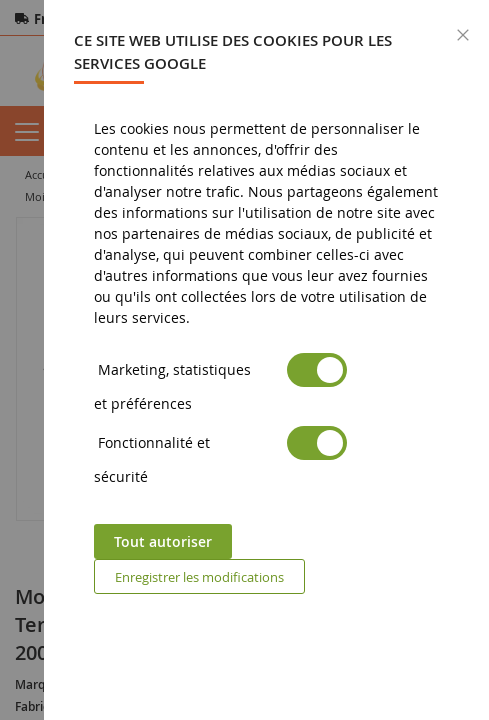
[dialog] (266, 360)
